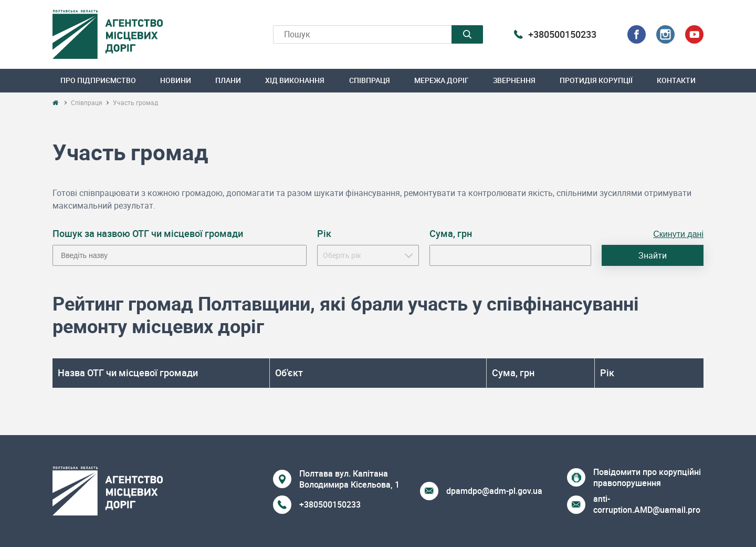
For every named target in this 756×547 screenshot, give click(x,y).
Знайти (653, 255)
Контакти (676, 80)
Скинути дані (678, 234)
